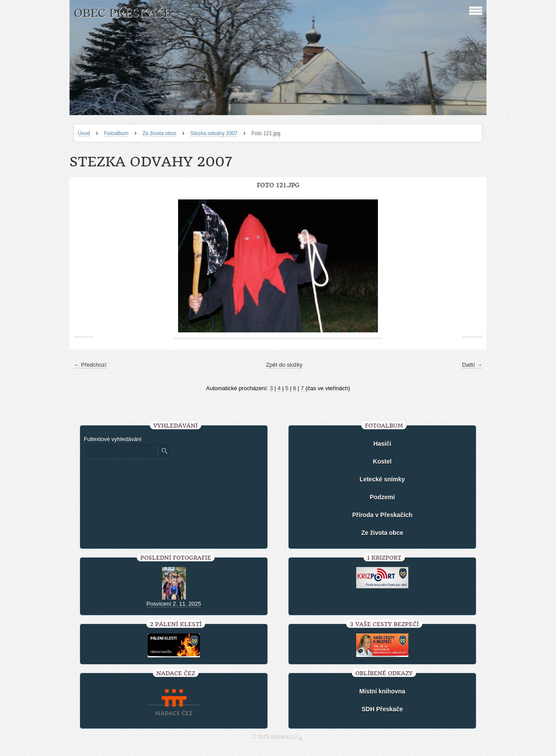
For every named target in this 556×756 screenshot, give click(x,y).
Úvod (84, 133)
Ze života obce (159, 133)
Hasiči (382, 444)
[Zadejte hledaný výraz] (120, 451)
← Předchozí (90, 365)
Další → (472, 365)
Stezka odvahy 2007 (214, 133)
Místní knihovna (382, 691)
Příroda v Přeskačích (382, 515)
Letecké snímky (382, 479)
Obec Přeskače (122, 13)
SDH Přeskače (382, 709)
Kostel (382, 461)
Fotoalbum (116, 133)
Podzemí (382, 497)
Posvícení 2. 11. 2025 (174, 604)
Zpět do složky (285, 365)
